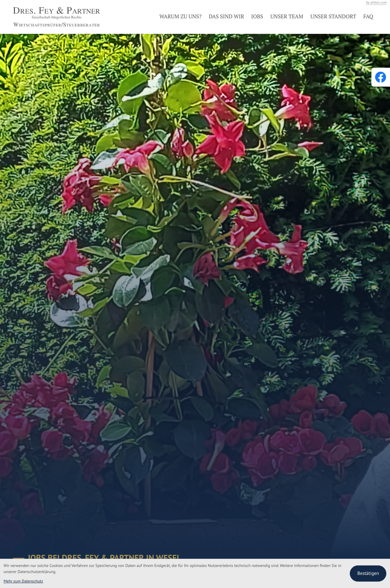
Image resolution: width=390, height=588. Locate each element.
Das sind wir (226, 17)
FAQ (368, 17)
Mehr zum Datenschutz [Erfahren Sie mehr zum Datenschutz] (23, 581)
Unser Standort (333, 17)
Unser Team (287, 17)
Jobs (257, 17)
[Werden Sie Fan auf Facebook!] (381, 77)
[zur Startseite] (57, 17)
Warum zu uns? (181, 17)
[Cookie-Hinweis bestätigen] (368, 573)
